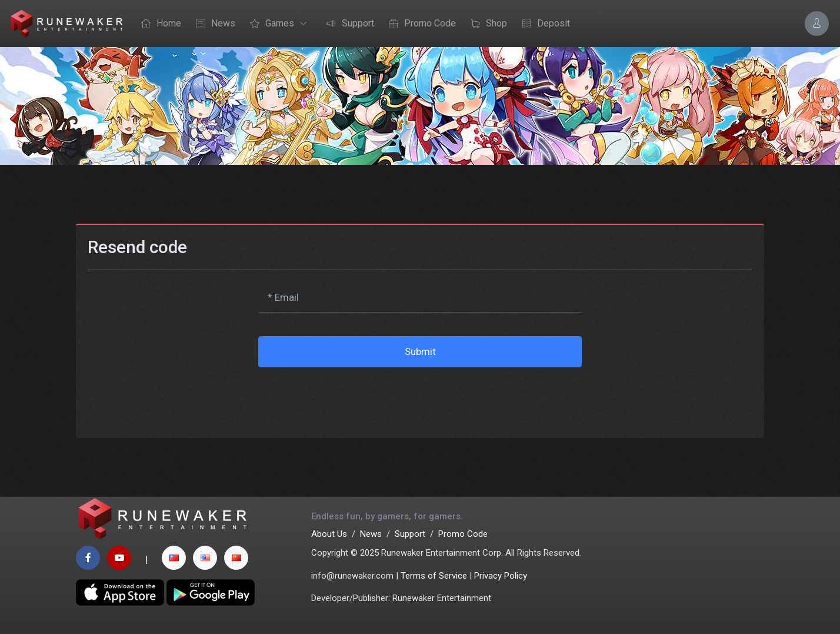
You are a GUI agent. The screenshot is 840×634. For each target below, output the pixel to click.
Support (347, 24)
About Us (329, 534)
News (213, 24)
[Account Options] (817, 23)
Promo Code (419, 24)
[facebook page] (88, 558)
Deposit (543, 24)
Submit (420, 351)
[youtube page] (119, 558)
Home (158, 24)
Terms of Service (434, 576)
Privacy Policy (501, 576)
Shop (486, 24)
